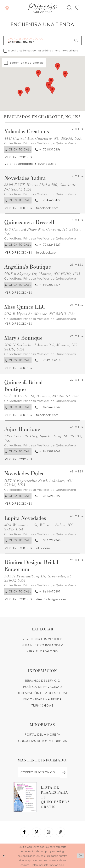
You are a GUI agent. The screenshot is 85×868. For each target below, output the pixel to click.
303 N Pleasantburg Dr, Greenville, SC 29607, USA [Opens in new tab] (38, 578)
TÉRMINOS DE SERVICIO (43, 681)
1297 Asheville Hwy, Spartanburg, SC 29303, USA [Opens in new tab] (43, 438)
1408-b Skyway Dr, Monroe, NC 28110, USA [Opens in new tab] (42, 274)
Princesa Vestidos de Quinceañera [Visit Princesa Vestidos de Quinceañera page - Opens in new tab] (50, 143)
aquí (61, 865)
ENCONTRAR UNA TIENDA (43, 699)
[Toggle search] (69, 8)
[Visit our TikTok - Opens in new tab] (61, 832)
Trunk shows (42, 705)
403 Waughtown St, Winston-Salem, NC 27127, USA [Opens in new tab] (39, 527)
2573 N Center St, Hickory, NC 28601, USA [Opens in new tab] (42, 396)
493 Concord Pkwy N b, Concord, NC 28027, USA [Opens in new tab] (43, 231)
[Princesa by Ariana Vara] (43, 8)
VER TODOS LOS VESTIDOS (42, 639)
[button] (15, 8)
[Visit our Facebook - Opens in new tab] (24, 832)
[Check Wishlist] (78, 8)
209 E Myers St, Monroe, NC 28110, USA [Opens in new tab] (40, 314)
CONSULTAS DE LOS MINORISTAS (43, 741)
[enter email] (42, 772)
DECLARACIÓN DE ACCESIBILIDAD (42, 693)
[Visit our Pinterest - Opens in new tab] (36, 832)
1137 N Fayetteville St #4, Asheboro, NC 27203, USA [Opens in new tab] (38, 483)
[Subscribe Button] (64, 772)
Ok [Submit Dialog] (81, 856)
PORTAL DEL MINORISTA (42, 735)
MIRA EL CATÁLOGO (43, 651)
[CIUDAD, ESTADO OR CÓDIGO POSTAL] (43, 41)
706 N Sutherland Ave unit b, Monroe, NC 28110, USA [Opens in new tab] (41, 347)
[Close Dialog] (4, 856)
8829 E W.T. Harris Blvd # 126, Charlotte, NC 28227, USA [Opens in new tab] (41, 187)
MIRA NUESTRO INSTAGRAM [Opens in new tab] (42, 645)
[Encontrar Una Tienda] (7, 8)
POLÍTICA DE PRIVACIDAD (42, 687)
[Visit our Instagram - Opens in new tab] (48, 832)
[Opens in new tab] (18, 157)
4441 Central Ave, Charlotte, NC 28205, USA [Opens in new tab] (43, 138)
